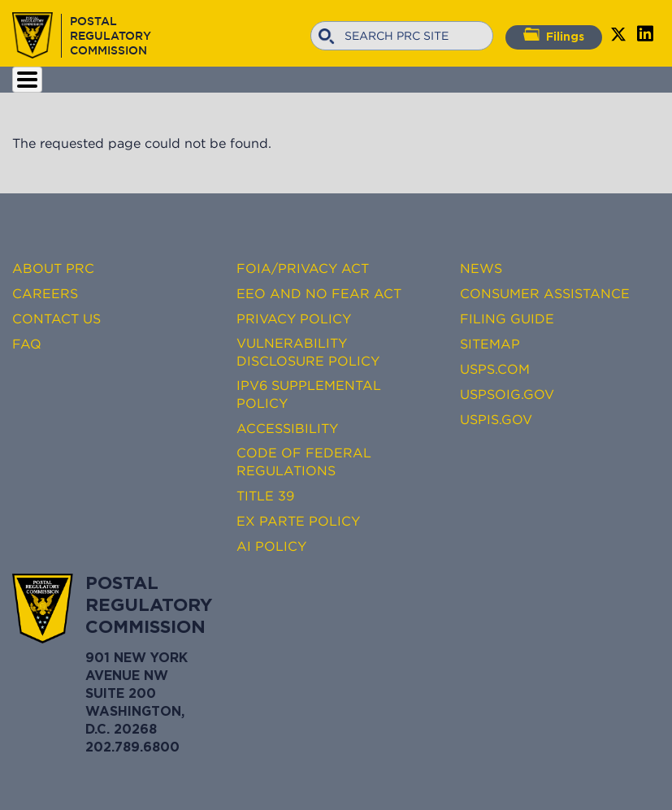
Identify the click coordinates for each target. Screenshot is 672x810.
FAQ (27, 344)
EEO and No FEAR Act (319, 293)
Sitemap (490, 344)
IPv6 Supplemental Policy (309, 394)
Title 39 (265, 496)
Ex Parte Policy (298, 521)
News (481, 268)
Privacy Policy (294, 318)
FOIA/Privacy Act (303, 268)
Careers (45, 293)
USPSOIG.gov (507, 394)
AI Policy (271, 546)
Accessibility (287, 428)
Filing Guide (507, 318)
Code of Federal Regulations (304, 461)
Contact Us (56, 318)
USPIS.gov (496, 419)
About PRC (53, 268)
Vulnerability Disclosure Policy (308, 352)
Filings (554, 35)
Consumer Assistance (545, 293)
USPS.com (495, 369)
